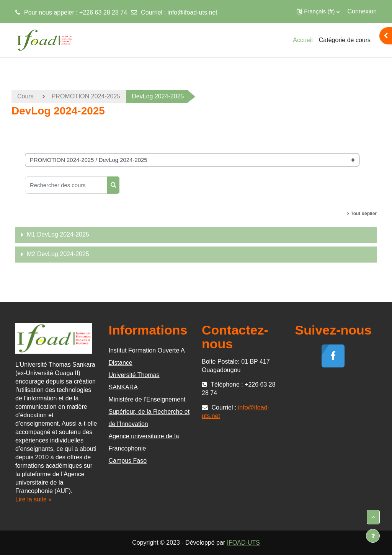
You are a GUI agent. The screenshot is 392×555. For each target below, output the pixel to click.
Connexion (362, 11)
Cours (25, 96)
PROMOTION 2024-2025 (86, 96)
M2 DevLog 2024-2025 (58, 254)
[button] (318, 11)
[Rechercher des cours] (66, 185)
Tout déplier (364, 214)
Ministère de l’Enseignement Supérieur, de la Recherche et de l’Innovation (149, 412)
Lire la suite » (33, 499)
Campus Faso (128, 461)
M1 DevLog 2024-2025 (58, 234)
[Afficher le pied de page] (373, 536)
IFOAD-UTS (243, 543)
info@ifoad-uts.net (192, 12)
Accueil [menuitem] (303, 40)
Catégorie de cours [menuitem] (345, 40)
